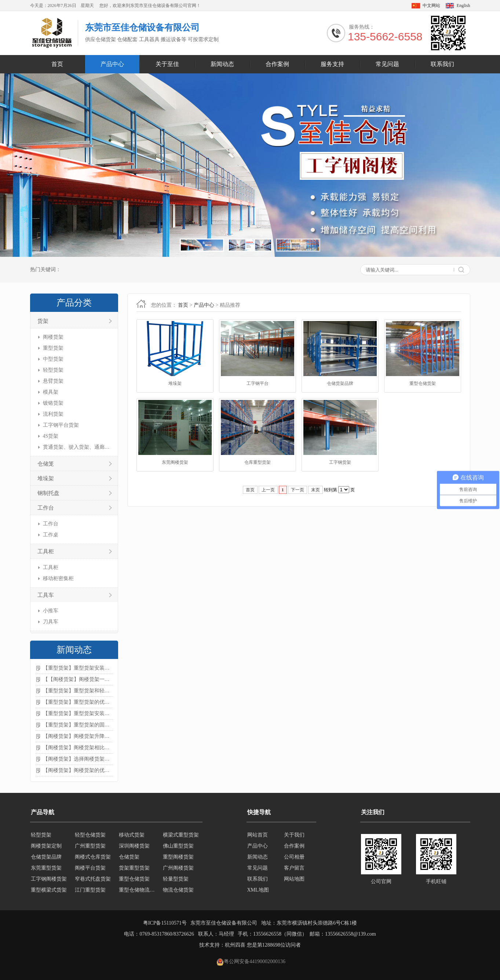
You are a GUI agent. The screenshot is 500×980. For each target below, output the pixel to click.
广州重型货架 (90, 846)
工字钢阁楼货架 (49, 879)
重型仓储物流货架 (139, 890)
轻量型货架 (176, 879)
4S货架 (51, 436)
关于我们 (294, 835)
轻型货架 (53, 370)
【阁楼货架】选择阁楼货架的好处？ (78, 759)
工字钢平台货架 (61, 425)
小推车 (51, 611)
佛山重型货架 (178, 846)
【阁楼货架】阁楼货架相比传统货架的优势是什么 (78, 748)
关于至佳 (167, 64)
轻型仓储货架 (90, 835)
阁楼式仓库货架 (93, 857)
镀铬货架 (53, 403)
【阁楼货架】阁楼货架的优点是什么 (78, 770)
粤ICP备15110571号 (165, 923)
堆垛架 (46, 478)
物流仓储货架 (178, 890)
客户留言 (294, 868)
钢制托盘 (48, 493)
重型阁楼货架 (178, 857)
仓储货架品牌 (340, 383)
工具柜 (46, 551)
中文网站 (431, 6)
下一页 (298, 490)
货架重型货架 (134, 868)
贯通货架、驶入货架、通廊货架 (77, 447)
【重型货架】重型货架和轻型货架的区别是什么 (78, 691)
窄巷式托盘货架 (93, 879)
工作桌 (51, 535)
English (463, 6)
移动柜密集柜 (58, 578)
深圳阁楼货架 (134, 846)
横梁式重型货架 (181, 835)
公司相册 (294, 857)
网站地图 (294, 879)
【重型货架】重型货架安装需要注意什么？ (78, 713)
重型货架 (53, 348)
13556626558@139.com (351, 934)
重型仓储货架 (423, 383)
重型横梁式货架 (49, 890)
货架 (43, 321)
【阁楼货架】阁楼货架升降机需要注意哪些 (78, 736)
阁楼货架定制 (46, 846)
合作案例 (277, 64)
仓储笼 (46, 464)
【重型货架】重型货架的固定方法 (78, 725)
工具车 (46, 595)
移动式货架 (132, 835)
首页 (57, 64)
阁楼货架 (53, 337)
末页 (315, 490)
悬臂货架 (53, 381)
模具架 (51, 392)
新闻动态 (222, 64)
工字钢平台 (258, 383)
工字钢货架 (340, 462)
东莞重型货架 (46, 868)
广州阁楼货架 (178, 868)
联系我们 (442, 64)
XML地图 (258, 890)
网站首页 (258, 835)
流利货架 (53, 414)
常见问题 (387, 64)
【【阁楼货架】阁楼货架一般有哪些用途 (78, 679)
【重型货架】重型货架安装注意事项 (78, 668)
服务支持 (332, 64)
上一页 (268, 490)
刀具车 (51, 622)
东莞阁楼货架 (175, 462)
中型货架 (53, 359)
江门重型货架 (90, 890)
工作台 (46, 508)
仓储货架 (129, 857)
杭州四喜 (235, 945)
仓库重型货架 (258, 462)
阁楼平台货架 (90, 868)
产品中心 (112, 64)
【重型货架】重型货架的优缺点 (78, 702)
